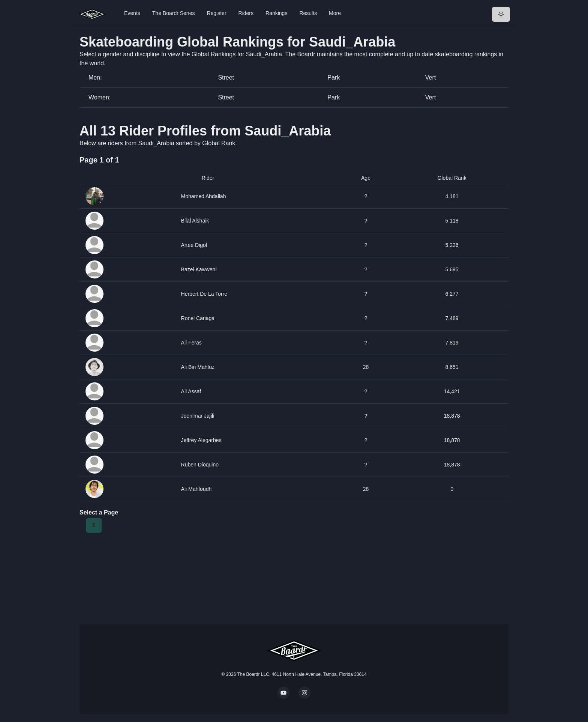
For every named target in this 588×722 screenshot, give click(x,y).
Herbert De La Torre (204, 294)
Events (132, 13)
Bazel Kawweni (199, 269)
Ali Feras (191, 343)
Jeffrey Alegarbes (201, 440)
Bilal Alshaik (195, 221)
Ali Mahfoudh (196, 489)
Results (308, 13)
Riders (246, 13)
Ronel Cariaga (198, 318)
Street (226, 77)
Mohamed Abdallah (204, 196)
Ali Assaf (191, 391)
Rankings (276, 13)
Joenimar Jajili (198, 416)
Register (216, 13)
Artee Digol (194, 245)
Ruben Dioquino (200, 465)
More (335, 13)
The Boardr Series (174, 13)
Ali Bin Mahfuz (198, 367)
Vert (430, 77)
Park (334, 77)
